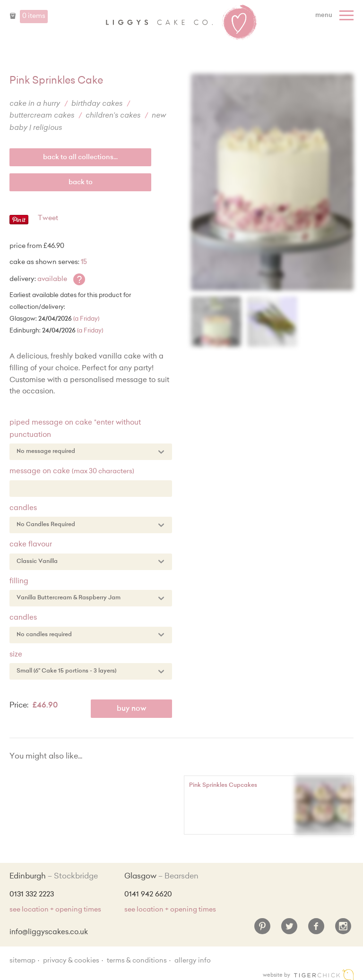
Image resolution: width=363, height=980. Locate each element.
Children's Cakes (113, 116)
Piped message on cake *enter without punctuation (75, 429)
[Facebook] (316, 930)
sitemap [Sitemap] (22, 961)
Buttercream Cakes (42, 116)
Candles (23, 508)
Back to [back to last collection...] (81, 183)
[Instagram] (343, 930)
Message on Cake (72, 472)
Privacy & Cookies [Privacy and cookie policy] (71, 961)
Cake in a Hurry (35, 104)
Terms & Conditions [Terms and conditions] (137, 961)
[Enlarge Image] (272, 182)
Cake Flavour (31, 545)
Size (16, 655)
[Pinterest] (262, 930)
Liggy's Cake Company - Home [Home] (181, 23)
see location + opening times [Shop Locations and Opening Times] (55, 910)
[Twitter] (289, 930)
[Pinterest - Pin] (19, 223)
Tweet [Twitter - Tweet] (48, 219)
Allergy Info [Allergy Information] (193, 961)
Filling (19, 582)
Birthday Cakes (97, 104)
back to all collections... (80, 158)
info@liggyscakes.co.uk (49, 933)
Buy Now (132, 709)
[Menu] (336, 16)
